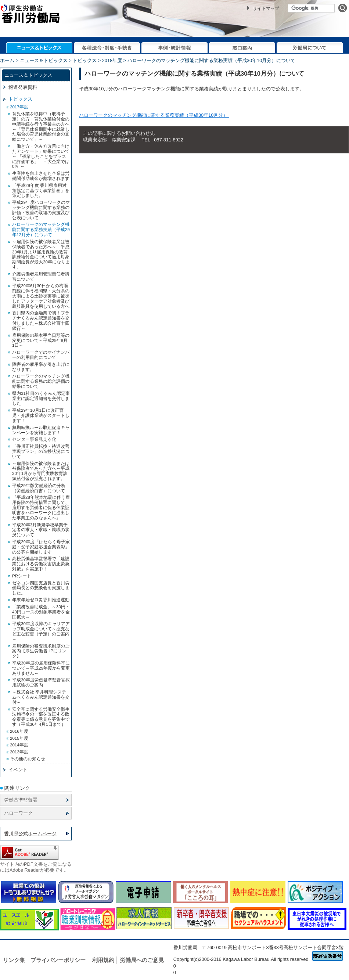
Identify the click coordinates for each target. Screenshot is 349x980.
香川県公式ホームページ (30, 834)
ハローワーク (18, 813)
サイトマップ (266, 8)
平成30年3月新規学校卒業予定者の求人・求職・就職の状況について (41, 530)
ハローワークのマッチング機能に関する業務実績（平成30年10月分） (154, 115)
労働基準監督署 (21, 800)
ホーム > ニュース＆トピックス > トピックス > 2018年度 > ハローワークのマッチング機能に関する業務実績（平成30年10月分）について (148, 60)
